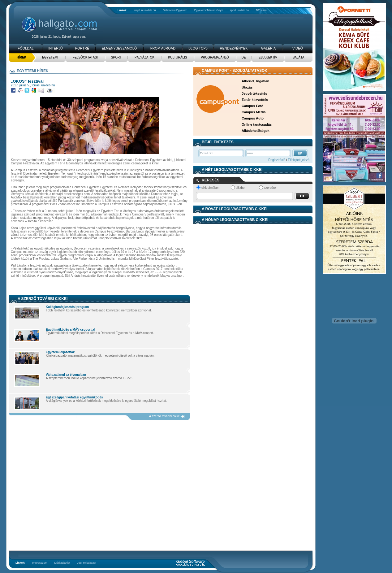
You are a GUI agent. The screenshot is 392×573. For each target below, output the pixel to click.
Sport (116, 57)
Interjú (55, 48)
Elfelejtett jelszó (299, 160)
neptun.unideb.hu (145, 10)
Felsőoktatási (85, 57)
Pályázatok (144, 57)
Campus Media (254, 112)
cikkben (241, 188)
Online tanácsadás (257, 124)
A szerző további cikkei (165, 416)
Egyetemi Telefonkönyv (209, 10)
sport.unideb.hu (239, 10)
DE (244, 57)
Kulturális (178, 57)
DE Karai (261, 10)
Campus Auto (253, 118)
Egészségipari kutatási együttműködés (74, 397)
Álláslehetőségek (256, 131)
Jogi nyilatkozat (87, 563)
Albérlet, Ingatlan (255, 81)
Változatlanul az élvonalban (66, 375)
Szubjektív (268, 57)
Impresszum (40, 563)
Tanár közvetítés (255, 100)
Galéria (269, 48)
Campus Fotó (252, 106)
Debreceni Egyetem (175, 10)
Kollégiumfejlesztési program (67, 307)
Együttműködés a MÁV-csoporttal (70, 330)
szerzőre (270, 188)
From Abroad (163, 48)
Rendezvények (234, 48)
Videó (298, 48)
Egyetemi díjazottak (60, 352)
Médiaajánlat (62, 563)
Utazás (247, 87)
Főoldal (26, 48)
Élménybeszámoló (119, 48)
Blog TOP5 (198, 48)
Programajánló (215, 57)
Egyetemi (50, 57)
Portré (82, 48)
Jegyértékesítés (254, 93)
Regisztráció (277, 160)
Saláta (299, 57)
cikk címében (210, 188)
